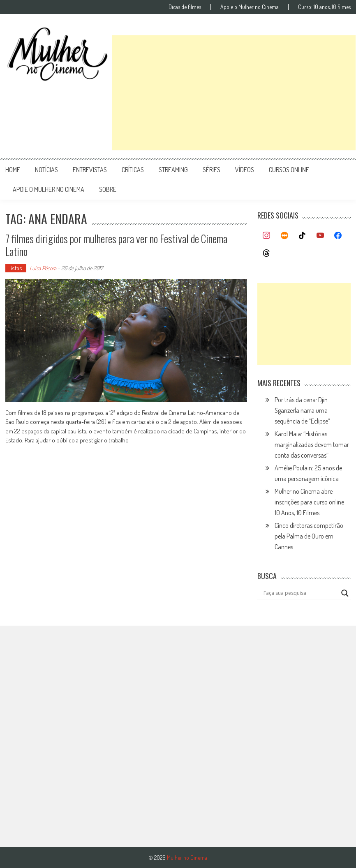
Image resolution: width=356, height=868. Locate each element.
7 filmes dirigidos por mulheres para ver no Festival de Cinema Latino (116, 245)
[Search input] (300, 593)
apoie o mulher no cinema (49, 189)
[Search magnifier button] (345, 593)
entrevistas (90, 170)
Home (13, 170)
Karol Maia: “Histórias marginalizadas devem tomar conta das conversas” (312, 444)
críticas (133, 170)
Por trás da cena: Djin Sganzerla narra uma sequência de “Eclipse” (302, 410)
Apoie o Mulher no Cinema (250, 7)
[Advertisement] (234, 93)
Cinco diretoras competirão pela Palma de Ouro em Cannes (309, 536)
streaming (173, 170)
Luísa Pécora (43, 268)
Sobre (108, 189)
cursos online (289, 170)
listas (16, 268)
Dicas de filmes (185, 7)
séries (212, 170)
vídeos (245, 170)
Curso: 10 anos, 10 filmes (324, 7)
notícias (46, 170)
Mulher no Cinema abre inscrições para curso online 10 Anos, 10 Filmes (309, 502)
